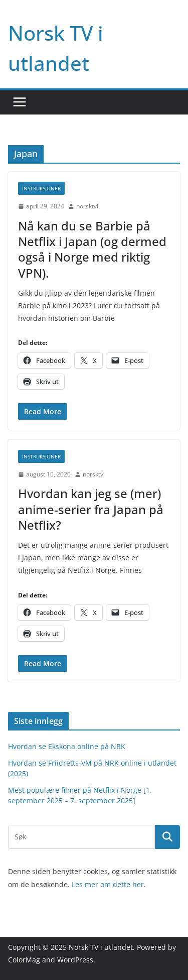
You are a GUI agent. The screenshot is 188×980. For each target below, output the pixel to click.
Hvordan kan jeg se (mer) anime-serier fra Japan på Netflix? (91, 509)
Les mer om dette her (108, 884)
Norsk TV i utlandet (101, 947)
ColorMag (24, 960)
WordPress (75, 960)
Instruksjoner (41, 188)
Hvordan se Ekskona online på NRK (67, 746)
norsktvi (87, 206)
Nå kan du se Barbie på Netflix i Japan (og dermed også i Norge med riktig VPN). (92, 249)
